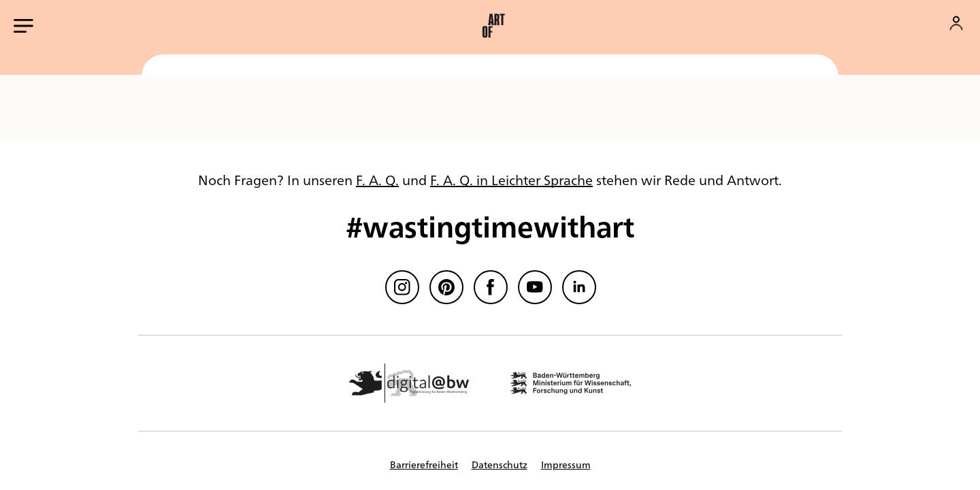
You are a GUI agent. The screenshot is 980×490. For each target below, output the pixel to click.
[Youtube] (535, 287)
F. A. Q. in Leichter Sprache (511, 179)
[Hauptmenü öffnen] (23, 26)
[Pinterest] (446, 287)
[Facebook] (491, 287)
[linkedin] (579, 287)
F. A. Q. (377, 179)
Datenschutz (500, 464)
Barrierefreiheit (424, 464)
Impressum (566, 464)
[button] (493, 26)
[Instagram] (402, 287)
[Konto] (956, 23)
